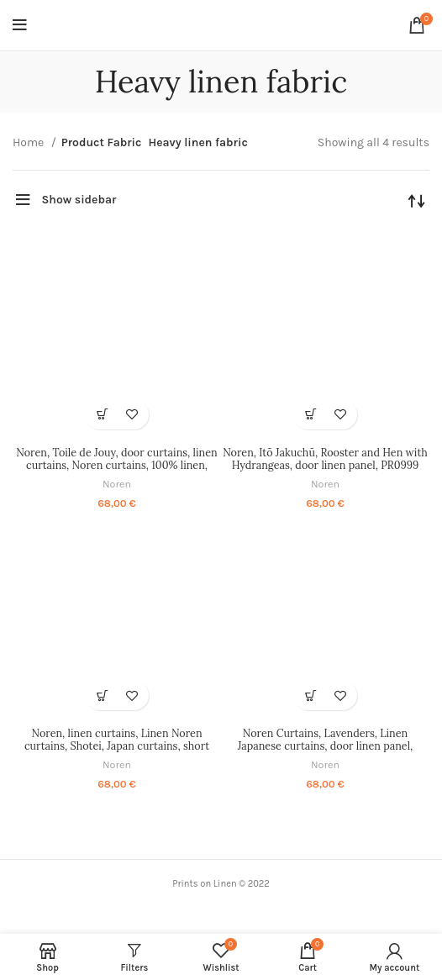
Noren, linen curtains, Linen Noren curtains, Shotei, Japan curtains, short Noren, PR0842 (117, 746)
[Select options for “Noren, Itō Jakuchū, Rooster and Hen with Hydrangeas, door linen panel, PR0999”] (310, 415)
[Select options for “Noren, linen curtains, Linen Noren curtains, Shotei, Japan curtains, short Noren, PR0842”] (102, 695)
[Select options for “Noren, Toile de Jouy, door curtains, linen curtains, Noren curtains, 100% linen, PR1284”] (102, 415)
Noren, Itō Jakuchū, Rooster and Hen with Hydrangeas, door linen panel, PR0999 (325, 458)
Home (30, 142)
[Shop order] (417, 200)
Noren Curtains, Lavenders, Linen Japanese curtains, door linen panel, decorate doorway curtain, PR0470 (326, 746)
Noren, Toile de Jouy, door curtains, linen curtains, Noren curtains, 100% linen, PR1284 (116, 465)
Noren (117, 484)
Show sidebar (79, 200)
